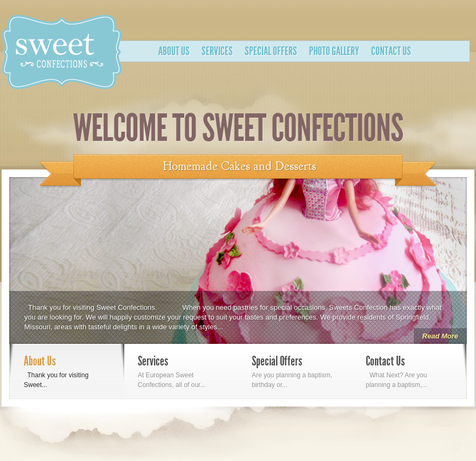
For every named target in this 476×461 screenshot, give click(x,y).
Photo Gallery (334, 51)
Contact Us (391, 51)
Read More (440, 336)
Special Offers (271, 51)
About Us (174, 51)
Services (217, 51)
